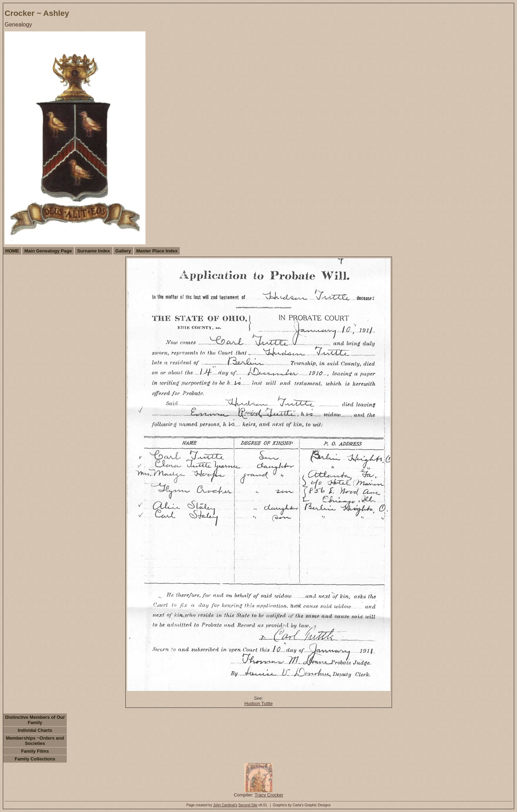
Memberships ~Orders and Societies (35, 741)
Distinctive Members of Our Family (35, 720)
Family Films (35, 751)
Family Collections (35, 759)
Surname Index (93, 251)
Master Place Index (157, 251)
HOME (12, 251)
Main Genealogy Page (48, 251)
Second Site (248, 805)
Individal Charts (35, 730)
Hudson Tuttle (258, 703)
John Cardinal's (225, 805)
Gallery (123, 251)
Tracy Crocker (269, 795)
